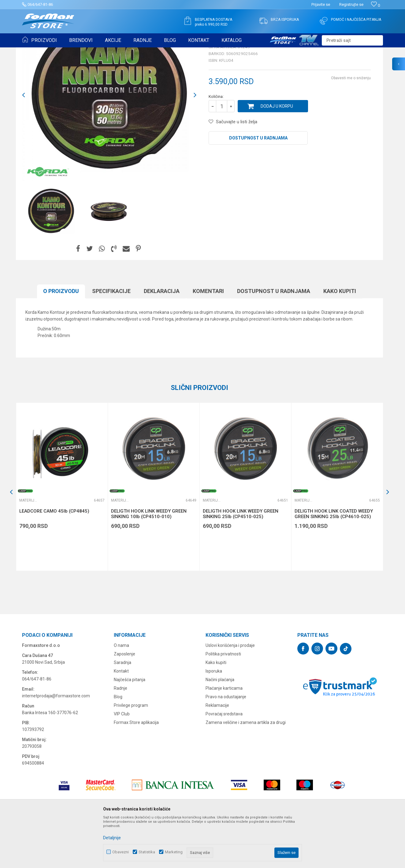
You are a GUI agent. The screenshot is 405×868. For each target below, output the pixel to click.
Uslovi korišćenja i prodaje (230, 693)
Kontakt (121, 718)
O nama (121, 693)
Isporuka (214, 718)
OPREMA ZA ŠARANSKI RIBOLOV (97, 51)
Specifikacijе (111, 338)
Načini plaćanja (220, 727)
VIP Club (122, 761)
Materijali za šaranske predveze (156, 51)
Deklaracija (162, 338)
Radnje (121, 736)
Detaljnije (112, 838)
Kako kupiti (340, 338)
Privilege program (131, 753)
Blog (118, 744)
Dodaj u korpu (277, 154)
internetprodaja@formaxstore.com (56, 743)
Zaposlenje (124, 701)
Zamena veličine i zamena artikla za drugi (246, 770)
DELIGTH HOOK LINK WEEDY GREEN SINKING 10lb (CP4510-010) (149, 561)
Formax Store (33, 51)
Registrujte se (351, 4)
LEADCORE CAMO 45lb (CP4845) (54, 558)
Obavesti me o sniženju (351, 125)
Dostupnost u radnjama (258, 185)
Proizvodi (57, 51)
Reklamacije (217, 753)
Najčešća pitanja (130, 727)
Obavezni (121, 852)
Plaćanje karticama (224, 736)
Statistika (147, 852)
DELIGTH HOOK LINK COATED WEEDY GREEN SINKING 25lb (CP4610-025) (334, 561)
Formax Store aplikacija (136, 770)
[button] (352, 40)
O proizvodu (61, 338)
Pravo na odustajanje (226, 744)
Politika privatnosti (223, 701)
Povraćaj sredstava (224, 761)
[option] (51, 259)
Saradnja (123, 710)
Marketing (174, 852)
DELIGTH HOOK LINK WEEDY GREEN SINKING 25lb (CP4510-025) (241, 561)
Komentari (208, 338)
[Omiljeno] (375, 5)
